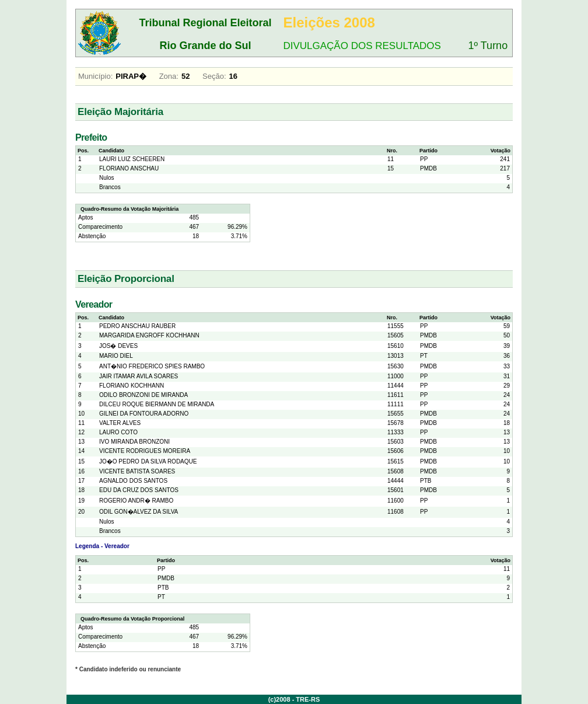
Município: (95, 76)
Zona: (169, 76)
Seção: (214, 76)
